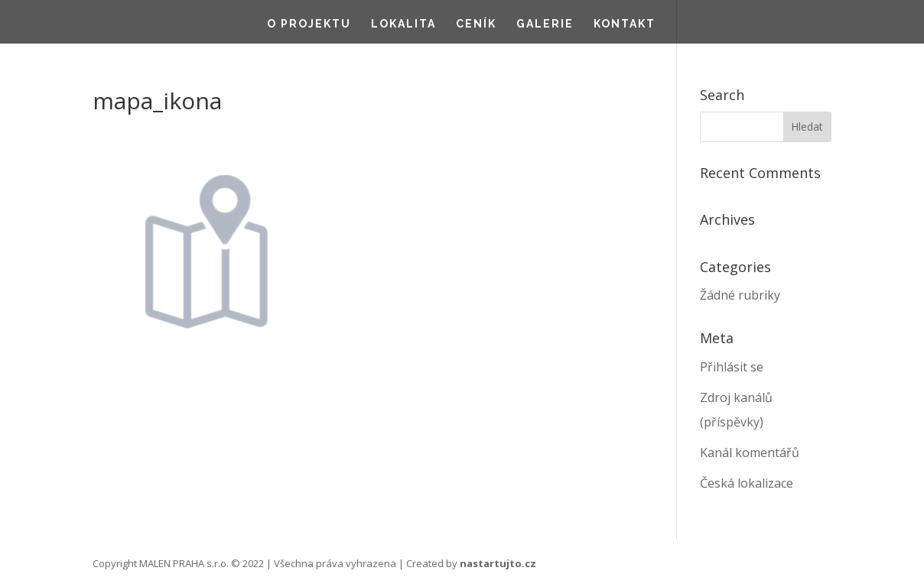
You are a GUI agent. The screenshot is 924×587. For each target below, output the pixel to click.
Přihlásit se (732, 367)
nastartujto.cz (498, 563)
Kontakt (625, 24)
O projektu (309, 24)
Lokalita (403, 24)
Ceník (476, 24)
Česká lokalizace (747, 483)
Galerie (545, 24)
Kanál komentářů (750, 452)
